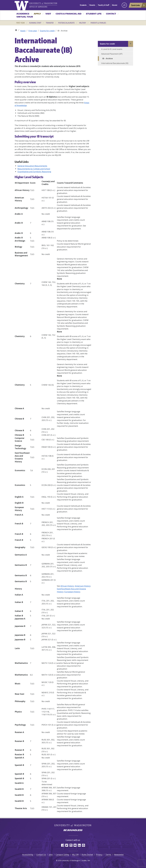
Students (83, 5)
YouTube (75, 845)
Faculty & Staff (104, 5)
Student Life (94, 14)
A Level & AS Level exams (112, 49)
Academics (23, 14)
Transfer (50, 23)
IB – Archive (108, 58)
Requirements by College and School (34, 169)
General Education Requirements (32, 166)
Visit (48, 14)
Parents (92, 5)
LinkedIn (79, 845)
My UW (75, 855)
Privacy (99, 855)
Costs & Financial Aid (69, 14)
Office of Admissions (16, 30)
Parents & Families (98, 23)
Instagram (71, 845)
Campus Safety (62, 855)
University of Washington (22, 5)
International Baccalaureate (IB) (115, 63)
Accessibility (28, 855)
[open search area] (124, 5)
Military (83, 23)
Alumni (115, 5)
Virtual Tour (25, 17)
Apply (37, 14)
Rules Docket (87, 855)
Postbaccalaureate (66, 23)
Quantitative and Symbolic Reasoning (34, 172)
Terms (108, 855)
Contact (111, 14)
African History (67, 586)
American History (83, 586)
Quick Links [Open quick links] (138, 6)
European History (72, 592)
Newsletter (119, 855)
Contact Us (41, 855)
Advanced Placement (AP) (112, 54)
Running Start (35, 23)
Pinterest (83, 845)
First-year (21, 23)
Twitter (67, 845)
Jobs (51, 855)
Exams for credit (47, 31)
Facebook (63, 845)
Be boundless (73, 830)
